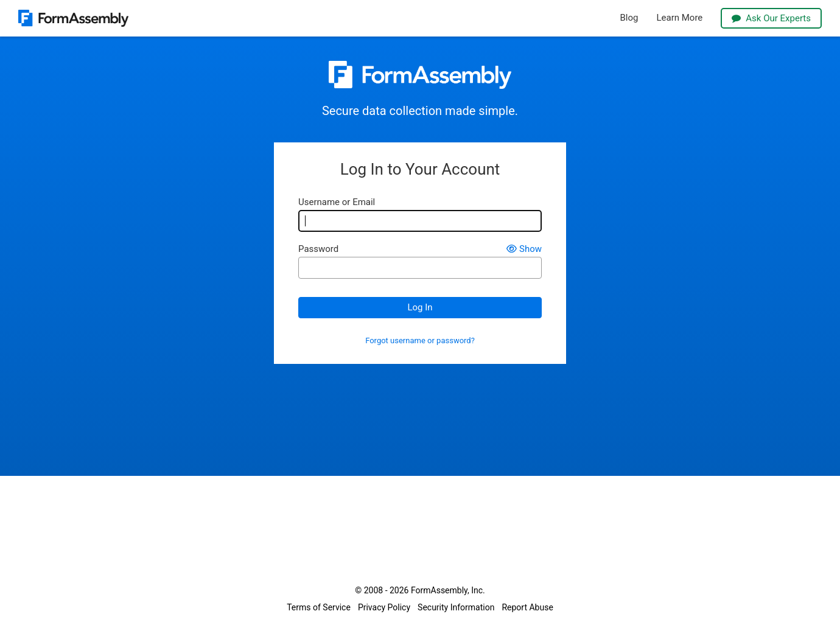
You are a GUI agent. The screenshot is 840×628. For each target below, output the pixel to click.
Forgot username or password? (420, 341)
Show (524, 249)
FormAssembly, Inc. (448, 590)
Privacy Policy (384, 607)
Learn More (679, 18)
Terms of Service (319, 607)
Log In (420, 307)
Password (318, 249)
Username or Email (337, 202)
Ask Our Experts (771, 18)
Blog (629, 18)
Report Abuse (527, 607)
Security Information (456, 607)
